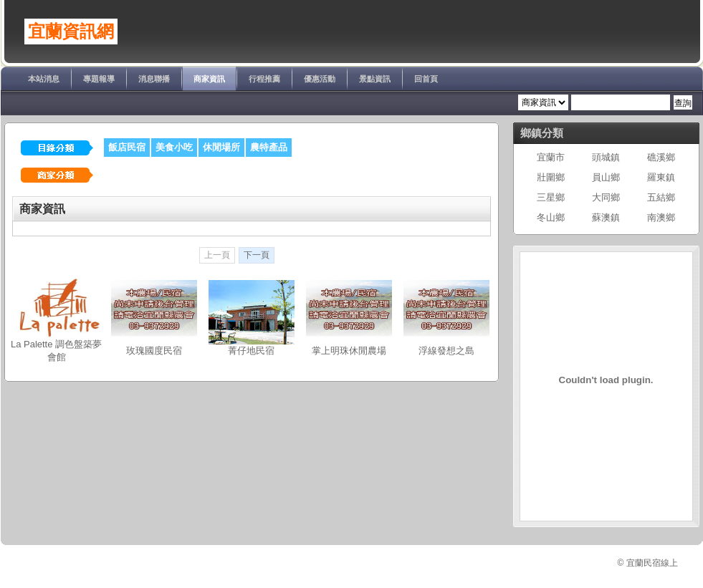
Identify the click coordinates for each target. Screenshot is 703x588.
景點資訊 (375, 79)
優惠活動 (320, 79)
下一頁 (257, 255)
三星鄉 (551, 197)
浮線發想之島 (446, 351)
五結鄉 (661, 197)
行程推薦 (264, 79)
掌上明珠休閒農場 (349, 351)
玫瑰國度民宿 (154, 351)
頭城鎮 (606, 157)
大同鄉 (606, 197)
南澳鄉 (661, 217)
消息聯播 (154, 79)
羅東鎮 (661, 177)
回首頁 (426, 79)
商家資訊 (209, 79)
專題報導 (99, 79)
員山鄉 (606, 177)
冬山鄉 (551, 217)
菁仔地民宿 (251, 351)
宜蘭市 (551, 157)
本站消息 (44, 79)
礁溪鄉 (661, 157)
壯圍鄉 (551, 177)
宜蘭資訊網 (71, 32)
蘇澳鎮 (606, 217)
